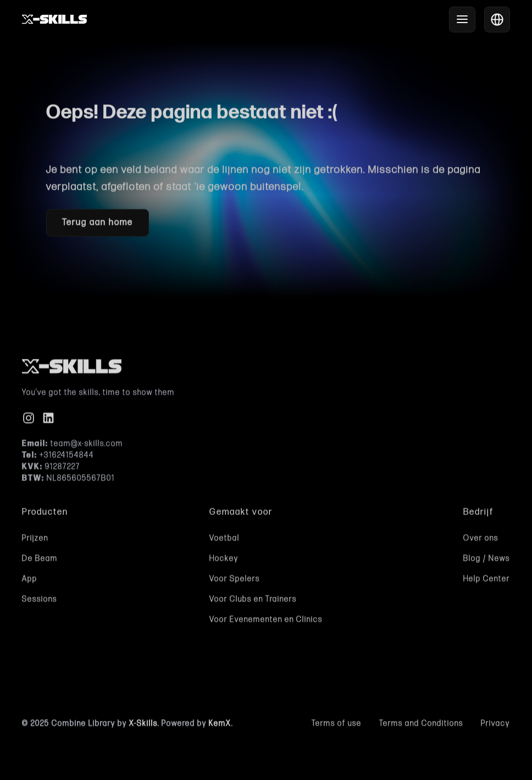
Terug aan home (98, 224)
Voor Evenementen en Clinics (266, 621)
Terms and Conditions (421, 725)
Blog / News (487, 560)
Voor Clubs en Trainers (253, 601)
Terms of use (337, 725)
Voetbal (225, 540)
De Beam (40, 560)
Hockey (224, 560)
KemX (220, 725)
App (30, 581)
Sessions (40, 601)
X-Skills (143, 725)
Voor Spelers (235, 581)
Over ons (481, 540)
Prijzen (35, 540)
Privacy (495, 725)
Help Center (487, 581)
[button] (462, 20)
